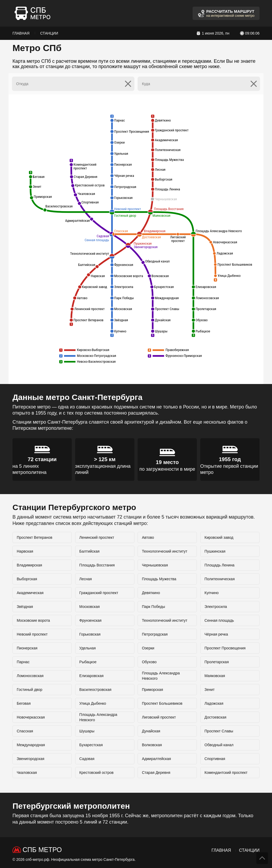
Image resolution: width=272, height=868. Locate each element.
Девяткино (151, 593)
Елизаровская (92, 676)
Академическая (30, 593)
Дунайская (151, 731)
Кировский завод (219, 537)
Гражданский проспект (99, 593)
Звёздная (25, 607)
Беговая (24, 703)
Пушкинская (215, 551)
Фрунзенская (91, 620)
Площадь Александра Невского (161, 676)
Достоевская (215, 717)
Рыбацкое (88, 662)
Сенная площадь (219, 620)
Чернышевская (155, 565)
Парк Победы (153, 607)
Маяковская (215, 676)
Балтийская (90, 551)
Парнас (23, 662)
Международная (31, 745)
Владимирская (29, 565)
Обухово (149, 662)
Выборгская (27, 579)
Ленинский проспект (97, 537)
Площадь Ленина (220, 565)
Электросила (216, 607)
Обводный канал (219, 745)
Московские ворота (33, 620)
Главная (21, 33)
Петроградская (155, 634)
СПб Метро (42, 850)
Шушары (87, 731)
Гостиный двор (29, 690)
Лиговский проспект (159, 717)
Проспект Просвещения (225, 648)
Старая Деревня (156, 773)
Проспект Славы (219, 731)
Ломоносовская (30, 676)
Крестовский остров (97, 773)
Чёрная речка (216, 634)
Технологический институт (165, 551)
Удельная (88, 648)
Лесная (86, 579)
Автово (148, 537)
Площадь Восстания (97, 565)
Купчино (212, 593)
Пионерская (27, 648)
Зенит (210, 690)
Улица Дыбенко (93, 703)
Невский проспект (32, 634)
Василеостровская (95, 690)
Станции (49, 33)
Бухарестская (91, 745)
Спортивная (215, 759)
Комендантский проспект (226, 773)
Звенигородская (31, 759)
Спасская (25, 731)
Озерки (148, 648)
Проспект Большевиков (162, 703)
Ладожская (214, 703)
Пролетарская (217, 662)
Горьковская (90, 634)
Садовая (87, 759)
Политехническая (220, 579)
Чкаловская (27, 773)
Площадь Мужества (159, 579)
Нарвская (25, 551)
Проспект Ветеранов (35, 537)
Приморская (152, 690)
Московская (90, 607)
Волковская (152, 745)
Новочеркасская (31, 717)
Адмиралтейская (156, 759)
